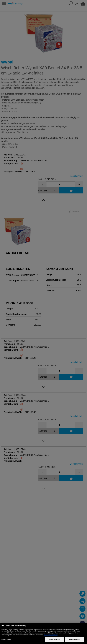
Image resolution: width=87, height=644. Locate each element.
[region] (43, 633)
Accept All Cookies (55, 639)
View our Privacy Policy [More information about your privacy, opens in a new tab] (51, 635)
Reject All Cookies (75, 639)
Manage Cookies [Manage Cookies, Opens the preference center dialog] (6, 639)
